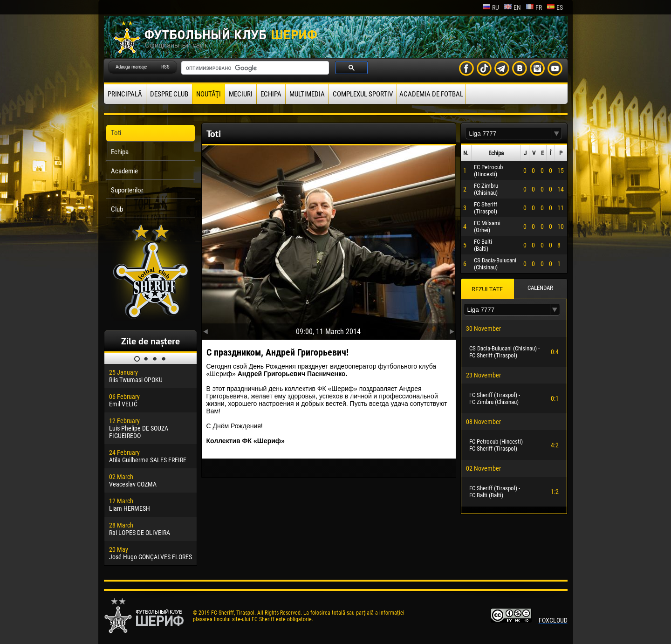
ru (491, 7)
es (555, 7)
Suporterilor (127, 190)
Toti (116, 133)
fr (534, 7)
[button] (557, 134)
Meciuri (241, 94)
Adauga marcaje (131, 67)
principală (125, 94)
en (512, 7)
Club (117, 209)
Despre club (169, 94)
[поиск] (254, 68)
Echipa (271, 94)
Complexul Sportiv (363, 94)
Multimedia (307, 94)
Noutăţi (209, 94)
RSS (165, 67)
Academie (124, 171)
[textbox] (509, 134)
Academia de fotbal (431, 94)
